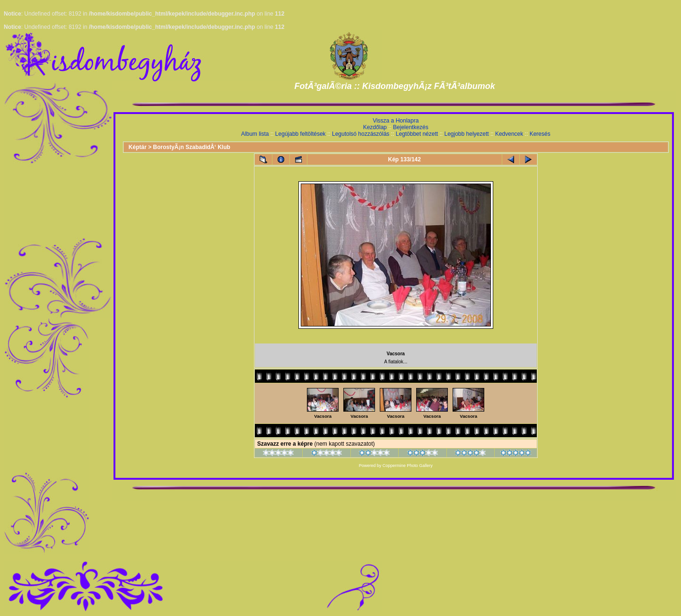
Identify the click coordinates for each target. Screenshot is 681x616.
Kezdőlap (375, 127)
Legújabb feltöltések (301, 134)
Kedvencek (509, 134)
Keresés (540, 134)
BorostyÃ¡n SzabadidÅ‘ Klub (192, 147)
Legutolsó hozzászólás (361, 134)
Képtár (138, 147)
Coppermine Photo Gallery (408, 466)
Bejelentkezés (411, 127)
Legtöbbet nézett (417, 134)
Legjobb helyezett (466, 134)
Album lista (255, 134)
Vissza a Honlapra (396, 121)
